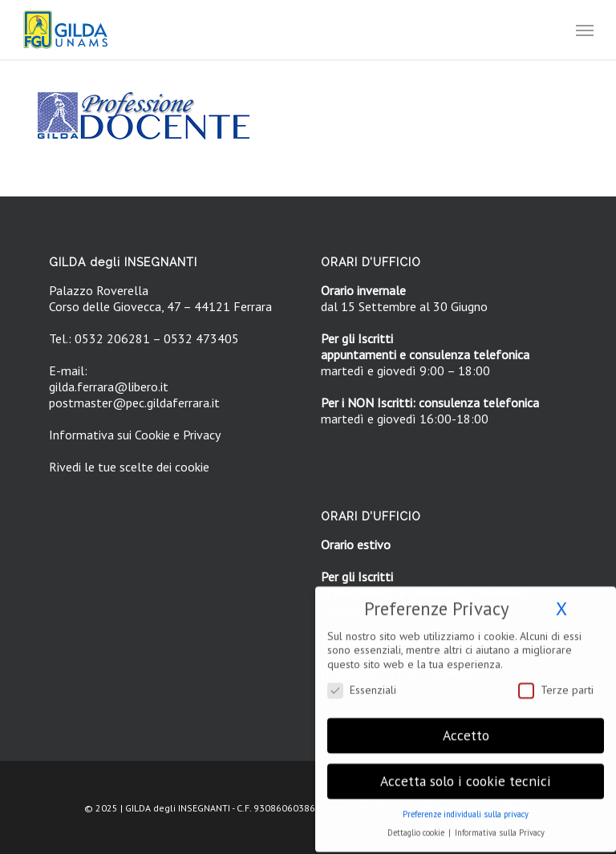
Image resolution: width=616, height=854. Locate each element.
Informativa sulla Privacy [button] (500, 826)
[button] (585, 30)
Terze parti (556, 683)
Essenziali (362, 683)
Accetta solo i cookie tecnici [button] (466, 774)
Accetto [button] (466, 729)
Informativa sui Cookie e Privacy (135, 435)
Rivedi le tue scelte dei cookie (129, 467)
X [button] (561, 602)
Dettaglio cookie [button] (417, 826)
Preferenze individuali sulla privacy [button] (466, 807)
